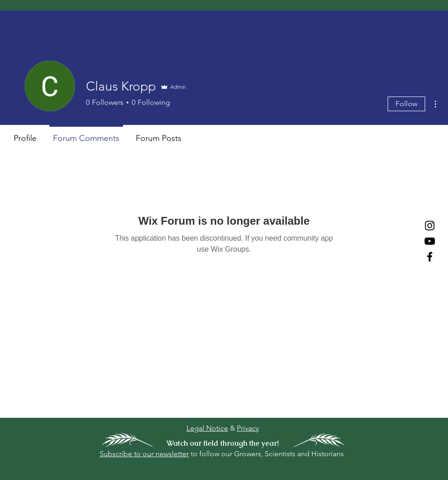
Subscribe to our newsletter (144, 454)
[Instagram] (430, 226)
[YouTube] (430, 241)
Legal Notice (207, 428)
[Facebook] (430, 257)
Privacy (248, 428)
